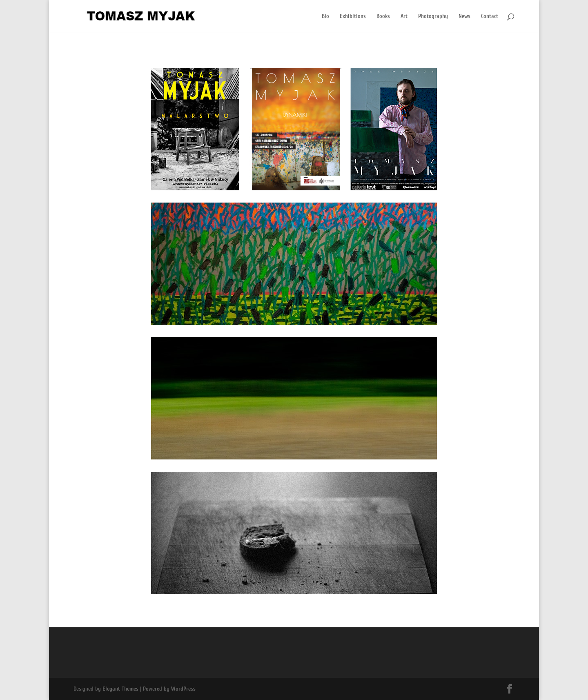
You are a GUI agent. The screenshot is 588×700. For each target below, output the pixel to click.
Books (383, 17)
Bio (325, 17)
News (464, 17)
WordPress (183, 689)
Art (404, 17)
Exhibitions (353, 17)
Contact (490, 17)
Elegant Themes (120, 689)
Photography (433, 17)
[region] (294, 129)
